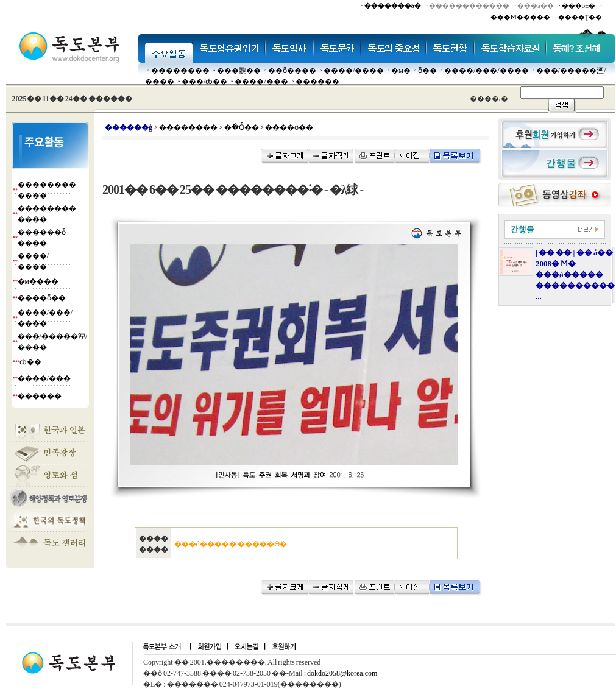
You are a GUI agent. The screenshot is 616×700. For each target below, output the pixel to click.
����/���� (354, 71)
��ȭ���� (292, 71)
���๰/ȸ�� (204, 82)
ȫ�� (427, 71)
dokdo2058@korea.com (342, 673)
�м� (401, 71)
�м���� (38, 281)
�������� (180, 71)
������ (317, 82)
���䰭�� (239, 71)
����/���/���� (487, 71)
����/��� (261, 82)
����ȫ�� (42, 298)
